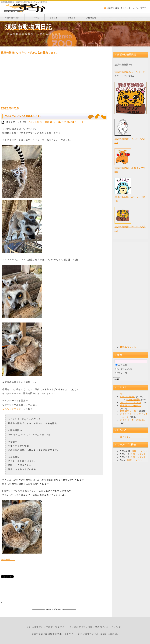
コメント (143, 451)
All (121, 394)
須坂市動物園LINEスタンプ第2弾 (130, 197)
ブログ (49, 627)
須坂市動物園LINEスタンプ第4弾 (130, 138)
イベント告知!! (36, 122)
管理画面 (72, 18)
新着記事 (54, 18)
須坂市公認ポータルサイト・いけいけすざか (127, 8)
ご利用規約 (91, 18)
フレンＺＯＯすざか (130, 403)
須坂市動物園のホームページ (130, 72)
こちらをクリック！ (13, 409)
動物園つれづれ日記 (55, 122)
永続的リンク (8, 559)
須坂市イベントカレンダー (109, 627)
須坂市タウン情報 (83, 627)
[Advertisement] (54, 80)
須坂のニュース (63, 627)
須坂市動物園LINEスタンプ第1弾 (130, 226)
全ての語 (123, 365)
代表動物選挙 (134, 400)
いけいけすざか (12, 18)
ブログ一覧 (34, 18)
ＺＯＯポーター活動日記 (133, 420)
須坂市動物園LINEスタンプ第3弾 (130, 168)
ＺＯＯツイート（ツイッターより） (134, 416)
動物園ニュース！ (77, 122)
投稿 (134, 451)
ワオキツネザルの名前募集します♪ (23, 116)
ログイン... (126, 437)
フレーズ (123, 373)
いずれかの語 (125, 369)
